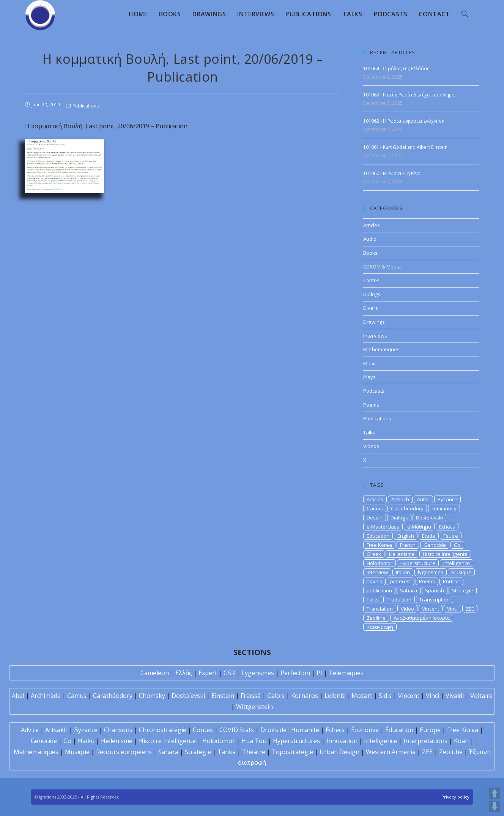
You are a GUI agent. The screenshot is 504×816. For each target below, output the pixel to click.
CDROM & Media (382, 267)
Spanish (435, 590)
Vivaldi (455, 696)
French (408, 545)
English (406, 536)
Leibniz (335, 696)
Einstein (223, 696)
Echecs (447, 527)
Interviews (375, 336)
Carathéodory (113, 696)
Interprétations (425, 741)
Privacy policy (455, 797)
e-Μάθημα (419, 527)
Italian (403, 572)
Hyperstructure (418, 563)
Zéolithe (451, 752)
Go (457, 545)
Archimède (46, 696)
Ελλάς (184, 673)
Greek (374, 554)
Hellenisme (402, 554)
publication (379, 590)
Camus (375, 508)
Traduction (399, 600)
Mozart (362, 696)
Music (370, 363)
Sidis (385, 696)
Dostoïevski (188, 696)
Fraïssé (251, 696)
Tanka (227, 752)
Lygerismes (258, 673)
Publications (86, 106)
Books (370, 253)
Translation (380, 609)
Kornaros (305, 696)
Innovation (342, 741)
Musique (461, 572)
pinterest (401, 581)
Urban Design (339, 752)
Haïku (86, 741)
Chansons (118, 730)
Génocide (44, 741)
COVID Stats (237, 730)
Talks (369, 432)
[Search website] (465, 14)
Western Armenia (391, 752)
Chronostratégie (163, 730)
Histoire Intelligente (445, 554)
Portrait (451, 581)
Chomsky (152, 696)
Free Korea (379, 545)
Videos (371, 446)
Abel (18, 696)
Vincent (431, 609)
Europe (430, 730)
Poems (371, 405)
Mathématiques (36, 752)
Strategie (463, 590)
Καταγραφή (380, 627)
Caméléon (155, 673)
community (444, 508)
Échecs (335, 730)
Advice (30, 730)
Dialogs (372, 294)
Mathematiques (381, 349)
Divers (371, 308)
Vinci (452, 609)
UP (495, 793)
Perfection (295, 673)
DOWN (495, 807)
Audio (370, 239)
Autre (423, 499)
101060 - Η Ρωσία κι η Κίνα (392, 173)
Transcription (435, 600)
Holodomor (380, 563)
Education (378, 536)
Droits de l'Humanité (290, 730)
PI (319, 673)
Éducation (399, 730)
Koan (461, 741)
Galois (276, 696)
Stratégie (198, 752)
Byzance (447, 499)
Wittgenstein (254, 707)
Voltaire (481, 696)
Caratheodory (407, 508)
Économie (365, 730)
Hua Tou (254, 741)
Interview (377, 572)
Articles (372, 225)
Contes (371, 280)
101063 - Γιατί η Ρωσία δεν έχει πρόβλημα (409, 95)
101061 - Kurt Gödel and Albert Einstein (405, 147)
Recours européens (124, 752)
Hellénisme (117, 741)
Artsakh (400, 499)
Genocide (435, 545)
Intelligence (457, 563)
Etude (429, 536)
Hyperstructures (296, 741)
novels (374, 581)
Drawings (374, 322)
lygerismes (431, 572)
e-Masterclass (383, 527)
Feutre (451, 536)
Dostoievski (429, 518)
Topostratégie (292, 752)
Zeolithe (376, 618)
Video (407, 609)
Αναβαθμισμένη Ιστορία (422, 618)
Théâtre (254, 752)
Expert (208, 673)
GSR (229, 673)
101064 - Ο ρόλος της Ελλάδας (396, 69)
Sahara (409, 590)
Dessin (375, 518)
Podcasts (374, 391)
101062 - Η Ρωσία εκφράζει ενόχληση (404, 121)
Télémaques (346, 673)
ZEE (470, 609)
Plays (369, 377)
